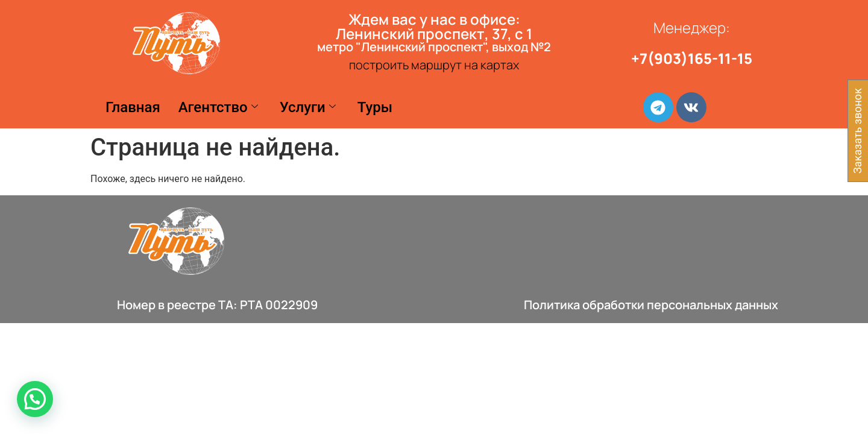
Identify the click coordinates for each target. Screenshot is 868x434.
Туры (375, 107)
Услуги (308, 107)
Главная (133, 107)
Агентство (218, 107)
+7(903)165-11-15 (692, 58)
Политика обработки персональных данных (651, 305)
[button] (35, 399)
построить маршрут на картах (434, 65)
